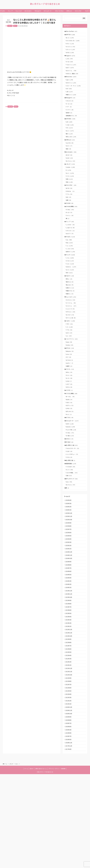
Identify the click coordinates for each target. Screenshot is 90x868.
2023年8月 (69, 678)
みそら (70, 372)
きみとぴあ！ (71, 205)
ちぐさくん (71, 49)
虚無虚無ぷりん (72, 127)
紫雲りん (70, 328)
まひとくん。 (72, 76)
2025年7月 (69, 594)
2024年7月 (69, 638)
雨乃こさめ (72, 151)
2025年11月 (69, 579)
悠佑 (70, 202)
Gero (70, 541)
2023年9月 (69, 674)
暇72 (70, 147)
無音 (69, 164)
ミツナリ (70, 120)
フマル (70, 369)
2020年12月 (69, 795)
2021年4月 (69, 780)
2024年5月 (69, 645)
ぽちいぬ (70, 461)
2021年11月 (69, 755)
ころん (71, 288)
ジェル (71, 294)
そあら (70, 451)
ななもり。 (72, 298)
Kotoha (70, 386)
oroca (70, 397)
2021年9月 (69, 762)
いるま (71, 137)
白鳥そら (71, 321)
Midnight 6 (71, 107)
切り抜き (70, 496)
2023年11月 (69, 667)
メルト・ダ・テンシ (74, 93)
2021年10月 (69, 758)
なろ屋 (71, 489)
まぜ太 (71, 55)
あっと (71, 39)
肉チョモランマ (72, 537)
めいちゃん (71, 178)
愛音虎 (70, 124)
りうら (71, 195)
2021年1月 (69, 791)
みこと (71, 144)
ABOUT (32, 862)
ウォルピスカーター (73, 503)
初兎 (70, 199)
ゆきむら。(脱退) (73, 79)
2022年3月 (69, 740)
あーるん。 (71, 444)
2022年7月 (69, 725)
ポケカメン (71, 349)
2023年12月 (69, 663)
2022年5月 (69, 733)
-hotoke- (71, 185)
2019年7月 (69, 828)
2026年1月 (69, 571)
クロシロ (70, 110)
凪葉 (69, 222)
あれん (70, 417)
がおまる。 (71, 212)
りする (70, 513)
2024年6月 (69, 641)
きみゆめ (70, 226)
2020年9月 (69, 806)
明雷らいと (72, 103)
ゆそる (70, 434)
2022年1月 (69, 748)
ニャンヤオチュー (73, 510)
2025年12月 (69, 575)
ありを (70, 209)
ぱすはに (70, 390)
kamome (71, 479)
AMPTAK (71, 35)
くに (70, 274)
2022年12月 (69, 707)
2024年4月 (69, 649)
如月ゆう (71, 281)
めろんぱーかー (73, 472)
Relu (70, 271)
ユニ (70, 376)
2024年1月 (69, 659)
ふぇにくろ (71, 345)
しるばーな (71, 253)
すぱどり (70, 308)
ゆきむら (70, 492)
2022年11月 (69, 711)
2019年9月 (69, 824)
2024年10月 (69, 626)
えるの (70, 506)
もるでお (70, 158)
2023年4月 (69, 693)
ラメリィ (70, 240)
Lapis (70, 86)
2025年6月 (69, 597)
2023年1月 (69, 704)
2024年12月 (69, 619)
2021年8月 (69, 766)
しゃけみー (71, 250)
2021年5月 (69, 777)
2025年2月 (69, 612)
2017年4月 (69, 843)
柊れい (70, 311)
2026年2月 (69, 568)
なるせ (70, 175)
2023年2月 (69, 700)
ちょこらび (71, 332)
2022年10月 (69, 714)
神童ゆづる (71, 325)
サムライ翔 (72, 482)
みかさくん (72, 90)
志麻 (70, 534)
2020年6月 (69, 817)
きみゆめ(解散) (72, 230)
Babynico (71, 393)
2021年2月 (69, 788)
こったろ (71, 277)
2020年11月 (69, 799)
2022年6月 (69, 729)
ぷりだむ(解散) (72, 441)
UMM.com (71, 154)
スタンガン (71, 257)
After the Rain (72, 31)
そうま (70, 66)
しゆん (70, 63)
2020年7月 (69, 813)
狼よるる (70, 318)
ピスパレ (70, 413)
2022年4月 (69, 736)
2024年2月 (69, 656)
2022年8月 (69, 722)
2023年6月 (69, 685)
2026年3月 (69, 564)
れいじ (70, 465)
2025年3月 (69, 608)
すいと (70, 420)
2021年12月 (69, 751)
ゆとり (70, 161)
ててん (70, 216)
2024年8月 (69, 634)
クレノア (70, 247)
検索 (84, 18)
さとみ (71, 291)
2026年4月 (69, 560)
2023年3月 (69, 696)
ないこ (15, 26)
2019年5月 (69, 832)
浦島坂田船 (71, 520)
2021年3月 (69, 784)
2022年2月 (69, 744)
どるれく (71, 359)
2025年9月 (69, 586)
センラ (70, 527)
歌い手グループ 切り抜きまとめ (45, 4)
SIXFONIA (71, 130)
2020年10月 (69, 803)
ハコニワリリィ (72, 379)
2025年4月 (69, 605)
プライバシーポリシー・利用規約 (57, 862)
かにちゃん (71, 335)
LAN (70, 134)
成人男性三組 (71, 517)
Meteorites (71, 83)
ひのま (70, 427)
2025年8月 (69, 590)
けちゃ (71, 45)
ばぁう (71, 73)
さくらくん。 (72, 339)
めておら (70, 468)
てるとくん (72, 69)
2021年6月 (69, 773)
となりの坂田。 (72, 530)
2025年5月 (69, 601)
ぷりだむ (70, 437)
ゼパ (69, 400)
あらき (70, 171)
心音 (70, 100)
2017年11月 (69, 839)
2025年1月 (69, 615)
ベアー (69, 117)
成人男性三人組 (72, 499)
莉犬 (70, 304)
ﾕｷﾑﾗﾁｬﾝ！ (70, 407)
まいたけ (71, 352)
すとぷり (71, 284)
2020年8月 (69, 810)
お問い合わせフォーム (41, 862)
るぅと (71, 301)
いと (70, 366)
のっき (70, 236)
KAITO (70, 475)
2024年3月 (69, 652)
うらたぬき (71, 524)
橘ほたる (70, 315)
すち (70, 141)
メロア (70, 430)
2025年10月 (69, 583)
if (69, 188)
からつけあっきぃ (73, 42)
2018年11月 (69, 835)
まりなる (70, 403)
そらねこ (71, 233)
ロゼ (70, 96)
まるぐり (70, 260)
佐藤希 (70, 410)
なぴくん (70, 454)
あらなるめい (71, 168)
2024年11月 (69, 623)
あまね (70, 448)
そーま (70, 113)
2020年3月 (69, 821)
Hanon (70, 383)
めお (69, 219)
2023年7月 (69, 681)
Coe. (70, 267)
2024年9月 (69, 630)
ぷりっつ (71, 52)
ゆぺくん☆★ (72, 355)
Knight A (71, 59)
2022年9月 (69, 718)
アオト (70, 362)
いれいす (10, 26)
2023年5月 (69, 689)
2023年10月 (69, 670)
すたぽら (71, 264)
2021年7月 (69, 769)
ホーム (26, 862)
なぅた (70, 424)
